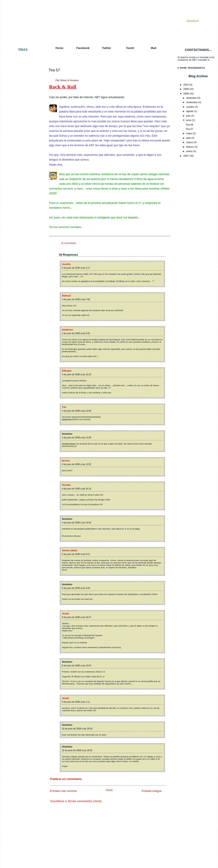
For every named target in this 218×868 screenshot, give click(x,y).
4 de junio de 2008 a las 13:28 (77, 438)
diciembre (191, 98)
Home (59, 48)
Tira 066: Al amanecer (21, 434)
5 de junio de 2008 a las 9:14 (76, 554)
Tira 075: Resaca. (19, 477)
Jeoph (65, 613)
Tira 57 (54, 70)
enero (189, 151)
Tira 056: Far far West (21, 380)
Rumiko (66, 485)
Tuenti (130, 48)
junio (189, 120)
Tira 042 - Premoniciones (23, 288)
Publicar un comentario (66, 779)
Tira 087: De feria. (19, 542)
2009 (186, 89)
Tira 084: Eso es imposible (23, 527)
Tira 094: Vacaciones (20, 580)
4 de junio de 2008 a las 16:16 (77, 489)
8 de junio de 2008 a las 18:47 (77, 617)
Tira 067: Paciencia (19, 438)
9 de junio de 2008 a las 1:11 (76, 702)
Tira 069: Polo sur (19, 446)
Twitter (107, 48)
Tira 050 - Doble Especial (23, 342)
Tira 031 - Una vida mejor (23, 227)
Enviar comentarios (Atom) (85, 801)
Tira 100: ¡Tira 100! (19, 611)
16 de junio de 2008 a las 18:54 (77, 729)
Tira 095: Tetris (17, 584)
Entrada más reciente (63, 791)
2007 (186, 156)
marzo (190, 142)
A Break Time (69, 16)
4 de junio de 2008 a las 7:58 (76, 299)
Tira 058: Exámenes (20, 388)
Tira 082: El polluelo (20, 515)
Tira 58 (189, 125)
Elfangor (67, 371)
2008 (186, 94)
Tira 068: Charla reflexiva (23, 442)
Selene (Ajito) (70, 550)
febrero (190, 147)
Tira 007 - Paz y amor (21, 100)
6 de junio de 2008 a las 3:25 (76, 588)
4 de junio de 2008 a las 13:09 (77, 411)
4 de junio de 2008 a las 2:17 (76, 268)
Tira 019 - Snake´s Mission (23, 161)
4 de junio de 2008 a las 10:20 (77, 375)
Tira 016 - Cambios (19, 150)
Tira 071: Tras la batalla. (22, 457)
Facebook (83, 48)
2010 (186, 85)
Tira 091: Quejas (18, 565)
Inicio (109, 790)
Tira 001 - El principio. (21, 58)
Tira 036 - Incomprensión (22, 250)
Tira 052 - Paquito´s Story (23, 354)
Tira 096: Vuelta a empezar (24, 588)
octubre (190, 107)
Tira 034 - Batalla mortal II (23, 242)
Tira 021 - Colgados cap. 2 (23, 169)
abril (188, 138)
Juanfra (66, 264)
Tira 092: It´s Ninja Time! (22, 569)
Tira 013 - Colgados (20, 134)
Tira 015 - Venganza (20, 146)
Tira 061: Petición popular (23, 404)
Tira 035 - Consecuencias (23, 246)
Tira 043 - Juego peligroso (23, 292)
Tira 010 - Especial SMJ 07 (24, 119)
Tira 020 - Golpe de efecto (23, 165)
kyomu (66, 461)
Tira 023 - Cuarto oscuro (22, 177)
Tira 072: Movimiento (20, 461)
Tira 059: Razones (19, 392)
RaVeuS (66, 296)
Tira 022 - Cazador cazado (23, 173)
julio (188, 116)
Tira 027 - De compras (21, 200)
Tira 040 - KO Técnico (21, 277)
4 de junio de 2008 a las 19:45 (77, 523)
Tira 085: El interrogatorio (23, 531)
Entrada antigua (152, 791)
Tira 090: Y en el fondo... (22, 561)
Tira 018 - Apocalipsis (21, 158)
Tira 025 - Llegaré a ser (22, 188)
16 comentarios (68, 243)
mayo (189, 133)
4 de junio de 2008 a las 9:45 (76, 333)
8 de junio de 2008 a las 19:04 (77, 666)
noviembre (192, 102)
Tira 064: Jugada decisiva (23, 423)
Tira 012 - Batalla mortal (22, 131)
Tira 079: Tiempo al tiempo (23, 496)
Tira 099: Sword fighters (22, 607)
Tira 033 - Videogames (21, 238)
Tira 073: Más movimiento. (23, 465)
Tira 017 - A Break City (21, 154)
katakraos (67, 330)
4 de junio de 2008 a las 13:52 (77, 464)
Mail (154, 48)
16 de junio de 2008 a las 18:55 (77, 750)
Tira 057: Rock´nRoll (20, 384)
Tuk (64, 407)
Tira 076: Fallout (18, 481)
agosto (190, 111)
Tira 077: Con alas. (19, 484)
